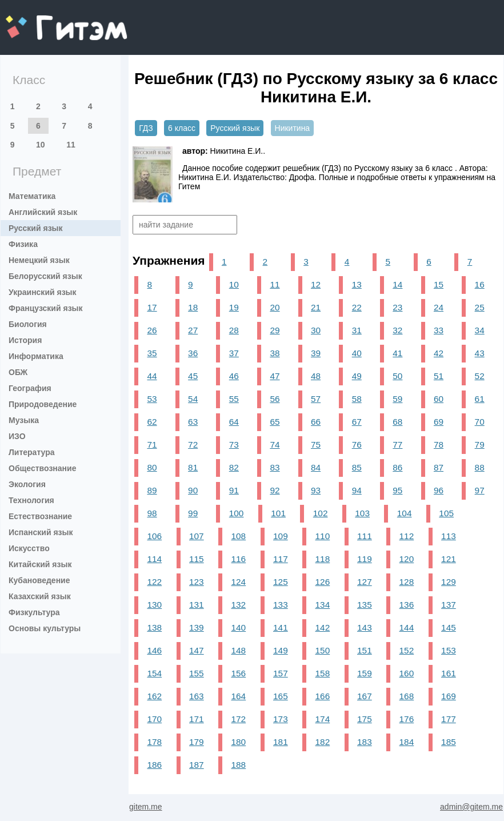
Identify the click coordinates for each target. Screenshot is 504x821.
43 (480, 353)
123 (197, 582)
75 (316, 445)
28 (234, 330)
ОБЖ (18, 372)
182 (323, 742)
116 (239, 559)
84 (316, 467)
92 (275, 490)
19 (234, 307)
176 (407, 719)
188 (239, 765)
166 (323, 696)
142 (323, 627)
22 (357, 307)
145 (449, 627)
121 (449, 559)
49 (357, 376)
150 (323, 650)
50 (397, 376)
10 (41, 145)
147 (197, 650)
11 (71, 145)
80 (152, 467)
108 (239, 536)
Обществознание (42, 468)
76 (357, 445)
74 (275, 445)
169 (449, 696)
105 (446, 513)
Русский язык (36, 228)
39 (316, 353)
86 (397, 467)
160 (407, 673)
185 (449, 742)
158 (323, 673)
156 (239, 673)
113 (449, 536)
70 (480, 422)
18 (193, 307)
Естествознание (40, 516)
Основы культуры (45, 628)
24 (439, 307)
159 (365, 673)
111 (365, 536)
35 (152, 353)
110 (323, 536)
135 (365, 605)
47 (275, 376)
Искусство (29, 548)
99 (193, 513)
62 (152, 422)
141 (281, 627)
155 (197, 673)
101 (278, 513)
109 (281, 536)
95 (397, 490)
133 (281, 605)
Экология (27, 484)
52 (480, 376)
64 (234, 422)
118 (323, 559)
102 (321, 513)
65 (275, 422)
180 (239, 742)
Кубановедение (39, 580)
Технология (31, 500)
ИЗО (17, 436)
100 (237, 513)
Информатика (36, 356)
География (30, 388)
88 (480, 467)
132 (239, 605)
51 (439, 376)
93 (316, 490)
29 (275, 330)
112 (407, 536)
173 (281, 719)
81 (193, 467)
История (25, 340)
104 (405, 513)
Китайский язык (40, 564)
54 (193, 399)
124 (239, 582)
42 (439, 353)
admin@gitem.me (471, 807)
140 (239, 627)
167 (365, 696)
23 (397, 307)
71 (152, 445)
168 (407, 696)
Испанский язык (41, 532)
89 (152, 490)
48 (316, 376)
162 (154, 696)
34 (480, 330)
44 (152, 376)
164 (239, 696)
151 (365, 650)
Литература (32, 452)
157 (281, 673)
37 (234, 353)
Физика (23, 244)
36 (193, 353)
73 (234, 445)
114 (154, 559)
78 (439, 445)
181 (281, 742)
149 (281, 650)
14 (397, 284)
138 (154, 627)
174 (323, 719)
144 (407, 627)
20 (275, 307)
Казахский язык (40, 596)
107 (197, 536)
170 (154, 719)
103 (362, 513)
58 (357, 399)
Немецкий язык (39, 260)
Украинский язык (43, 292)
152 (407, 650)
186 (154, 765)
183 (365, 742)
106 (154, 536)
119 (365, 559)
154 (154, 673)
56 (275, 399)
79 (480, 445)
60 (439, 399)
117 (281, 559)
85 (357, 467)
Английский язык (43, 212)
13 (357, 284)
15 (439, 284)
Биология (28, 324)
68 (397, 422)
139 (197, 627)
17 (152, 307)
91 (234, 490)
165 (281, 696)
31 (357, 330)
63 (193, 422)
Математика (32, 196)
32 (397, 330)
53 (152, 399)
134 (323, 605)
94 (357, 490)
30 (316, 330)
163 (197, 696)
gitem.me (36, 20)
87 (439, 467)
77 (397, 445)
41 (397, 353)
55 (234, 399)
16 (480, 284)
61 (480, 399)
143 (365, 627)
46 (234, 376)
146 (154, 650)
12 (316, 284)
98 (152, 513)
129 (449, 582)
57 (316, 399)
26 (152, 330)
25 (480, 307)
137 (449, 605)
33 (439, 330)
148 (239, 650)
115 (197, 559)
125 (281, 582)
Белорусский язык (45, 276)
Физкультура (34, 612)
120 (407, 559)
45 (193, 376)
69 (439, 422)
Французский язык (46, 308)
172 (239, 719)
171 (197, 719)
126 (323, 582)
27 (193, 330)
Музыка (24, 420)
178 (154, 742)
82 (234, 467)
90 (193, 490)
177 (449, 719)
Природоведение (43, 404)
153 (449, 650)
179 (197, 742)
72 (193, 445)
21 (316, 307)
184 (407, 742)
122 (154, 582)
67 (357, 422)
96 (439, 490)
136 (407, 605)
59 (397, 399)
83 (275, 467)
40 (357, 353)
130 (154, 605)
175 (365, 719)
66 (316, 422)
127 (365, 582)
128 (407, 582)
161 (449, 673)
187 (197, 765)
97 (480, 490)
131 (197, 605)
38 (275, 353)
